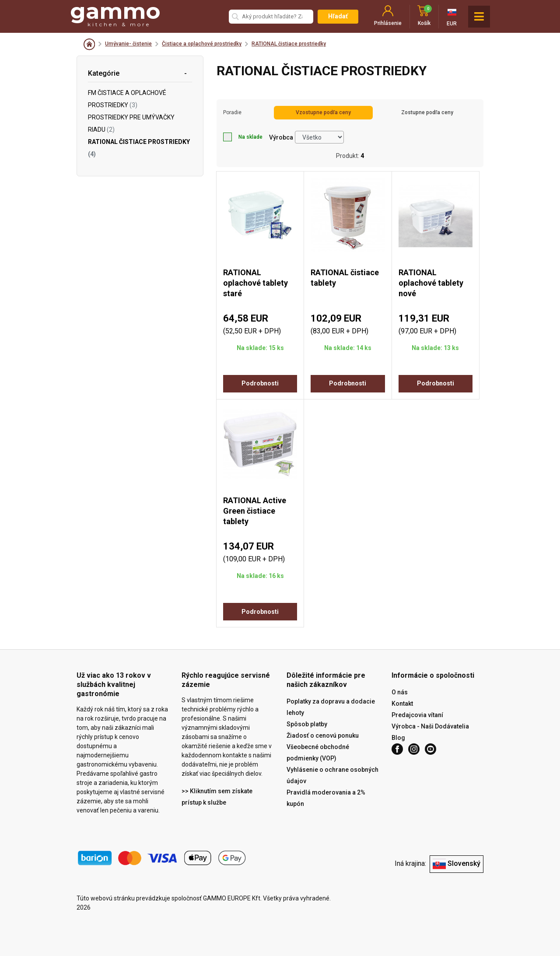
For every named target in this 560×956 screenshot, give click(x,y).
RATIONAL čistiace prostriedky (289, 44)
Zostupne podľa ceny (427, 112)
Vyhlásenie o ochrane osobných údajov (332, 775)
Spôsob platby (307, 724)
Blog (398, 738)
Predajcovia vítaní (417, 715)
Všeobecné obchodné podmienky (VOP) (318, 753)
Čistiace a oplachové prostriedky (202, 44)
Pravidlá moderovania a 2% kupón (326, 798)
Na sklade (243, 137)
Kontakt (402, 704)
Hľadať (338, 16)
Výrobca (281, 137)
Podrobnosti (260, 383)
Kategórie (104, 73)
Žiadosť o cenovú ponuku (323, 735)
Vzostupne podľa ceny (323, 112)
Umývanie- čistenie (128, 44)
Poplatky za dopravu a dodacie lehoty (331, 707)
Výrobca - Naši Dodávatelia (430, 726)
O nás (400, 692)
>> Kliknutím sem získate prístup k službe (217, 797)
